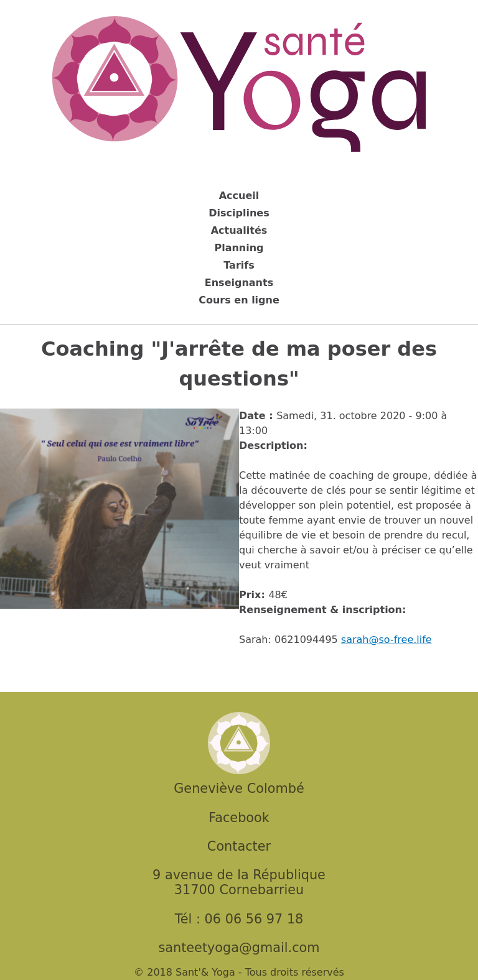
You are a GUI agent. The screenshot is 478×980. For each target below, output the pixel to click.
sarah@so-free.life (387, 640)
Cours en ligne (239, 300)
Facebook (239, 818)
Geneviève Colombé (239, 788)
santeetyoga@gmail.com (239, 948)
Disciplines (239, 213)
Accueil (239, 196)
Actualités (239, 230)
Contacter (239, 846)
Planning (239, 248)
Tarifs (239, 265)
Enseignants (239, 283)
